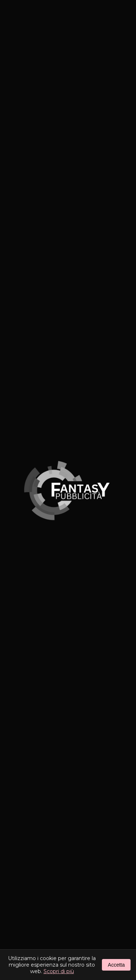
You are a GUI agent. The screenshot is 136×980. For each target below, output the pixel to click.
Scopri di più (59, 971)
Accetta (116, 965)
